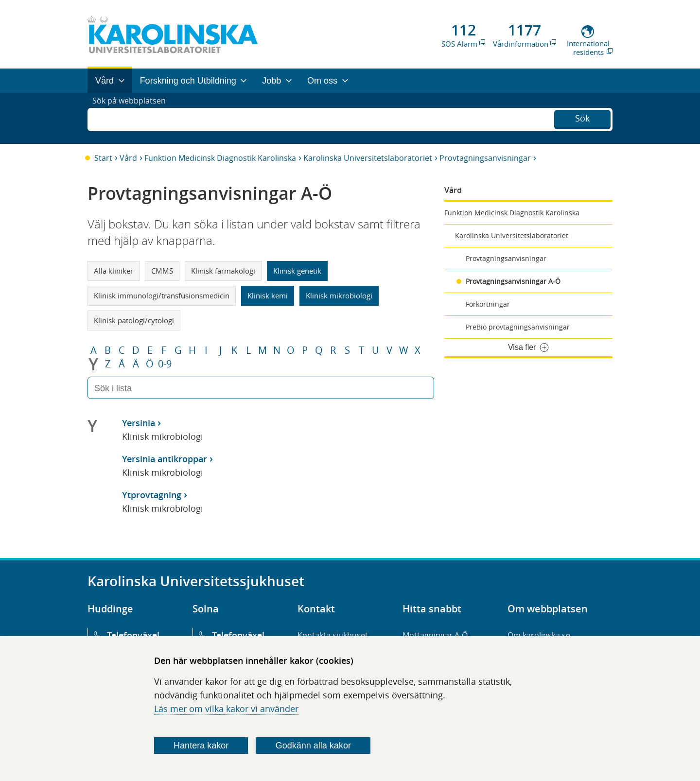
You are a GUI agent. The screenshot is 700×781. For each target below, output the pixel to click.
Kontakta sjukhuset (333, 635)
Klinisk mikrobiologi (339, 295)
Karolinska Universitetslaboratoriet (368, 158)
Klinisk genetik (297, 271)
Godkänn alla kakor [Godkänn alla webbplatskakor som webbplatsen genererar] (313, 746)
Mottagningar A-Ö (435, 635)
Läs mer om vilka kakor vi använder (226, 709)
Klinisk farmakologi (223, 271)
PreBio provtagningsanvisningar (518, 327)
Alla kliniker (114, 271)
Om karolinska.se (539, 635)
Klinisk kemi (268, 295)
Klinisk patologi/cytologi (134, 320)
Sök (582, 117)
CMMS (162, 271)
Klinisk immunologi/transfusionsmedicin (162, 295)
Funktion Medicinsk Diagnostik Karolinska (220, 158)
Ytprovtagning (152, 495)
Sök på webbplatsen (133, 118)
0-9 (165, 364)
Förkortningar (488, 304)
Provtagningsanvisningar (485, 158)
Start (103, 158)
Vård (128, 158)
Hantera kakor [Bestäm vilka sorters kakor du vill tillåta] (201, 746)
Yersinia (139, 423)
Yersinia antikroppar (165, 459)
